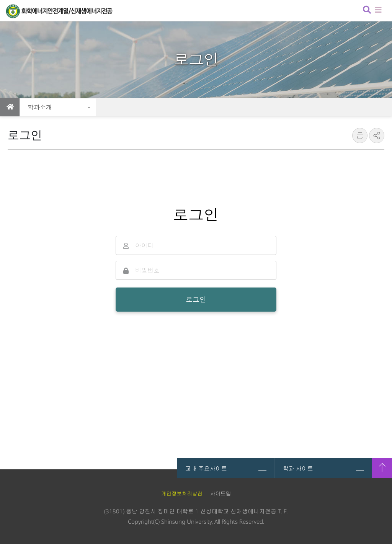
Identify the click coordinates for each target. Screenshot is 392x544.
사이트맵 (220, 493)
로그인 (196, 299)
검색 (366, 11)
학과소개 (40, 107)
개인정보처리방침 (182, 493)
